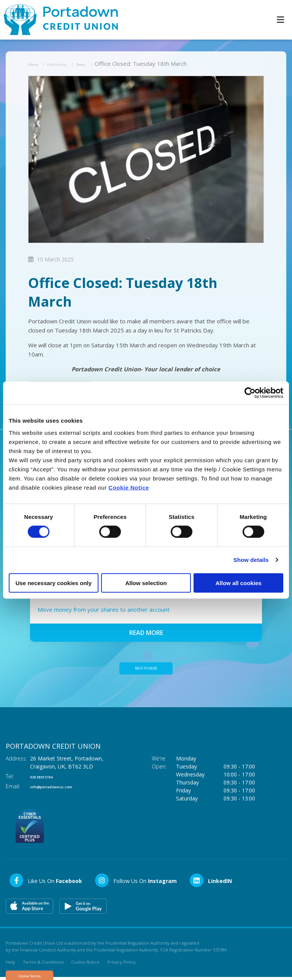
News (100, 62)
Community (68, 62)
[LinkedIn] (210, 883)
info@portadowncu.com (62, 789)
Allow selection (146, 583)
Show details (251, 560)
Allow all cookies (239, 583)
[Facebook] (45, 883)
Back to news (146, 669)
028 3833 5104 (48, 779)
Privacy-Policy (121, 965)
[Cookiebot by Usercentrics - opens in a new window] (250, 393)
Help (10, 965)
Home (36, 62)
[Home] (57, 19)
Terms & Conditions (43, 965)
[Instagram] (136, 883)
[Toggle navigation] (280, 19)
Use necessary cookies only (54, 583)
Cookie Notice (129, 487)
